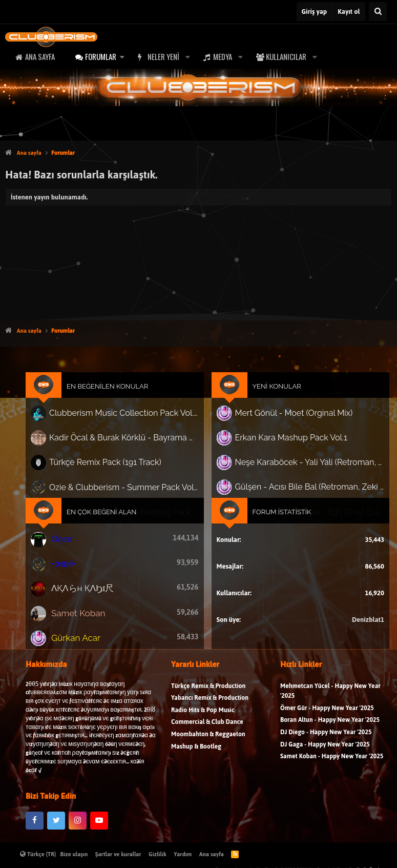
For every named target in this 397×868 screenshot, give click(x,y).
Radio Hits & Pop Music (203, 725)
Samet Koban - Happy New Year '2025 (332, 772)
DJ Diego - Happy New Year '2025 (326, 747)
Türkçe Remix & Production (208, 701)
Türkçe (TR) (38, 854)
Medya (223, 56)
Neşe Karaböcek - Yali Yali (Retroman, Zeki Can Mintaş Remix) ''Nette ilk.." (298, 470)
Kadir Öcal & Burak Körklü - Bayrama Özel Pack (131, 448)
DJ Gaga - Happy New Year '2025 (325, 760)
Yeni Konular (269, 403)
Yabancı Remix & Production (210, 713)
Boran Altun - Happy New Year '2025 (330, 735)
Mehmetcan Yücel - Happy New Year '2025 (330, 706)
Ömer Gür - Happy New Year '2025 (327, 723)
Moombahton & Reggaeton (208, 749)
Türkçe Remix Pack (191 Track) (118, 470)
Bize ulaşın (74, 854)
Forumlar (101, 56)
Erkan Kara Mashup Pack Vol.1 (282, 448)
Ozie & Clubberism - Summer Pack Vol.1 (131, 491)
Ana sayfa (40, 56)
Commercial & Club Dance (207, 738)
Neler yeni (163, 56)
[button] (122, 57)
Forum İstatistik (273, 513)
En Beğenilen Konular (120, 403)
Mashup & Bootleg (196, 762)
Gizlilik (158, 854)
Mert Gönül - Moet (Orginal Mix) (284, 426)
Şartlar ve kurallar (118, 854)
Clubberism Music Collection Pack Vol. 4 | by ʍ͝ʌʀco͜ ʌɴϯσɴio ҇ (131, 427)
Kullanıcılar (286, 56)
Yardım (183, 854)
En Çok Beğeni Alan (114, 513)
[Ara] (378, 12)
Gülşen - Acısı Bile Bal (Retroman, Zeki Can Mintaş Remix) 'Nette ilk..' (298, 491)
